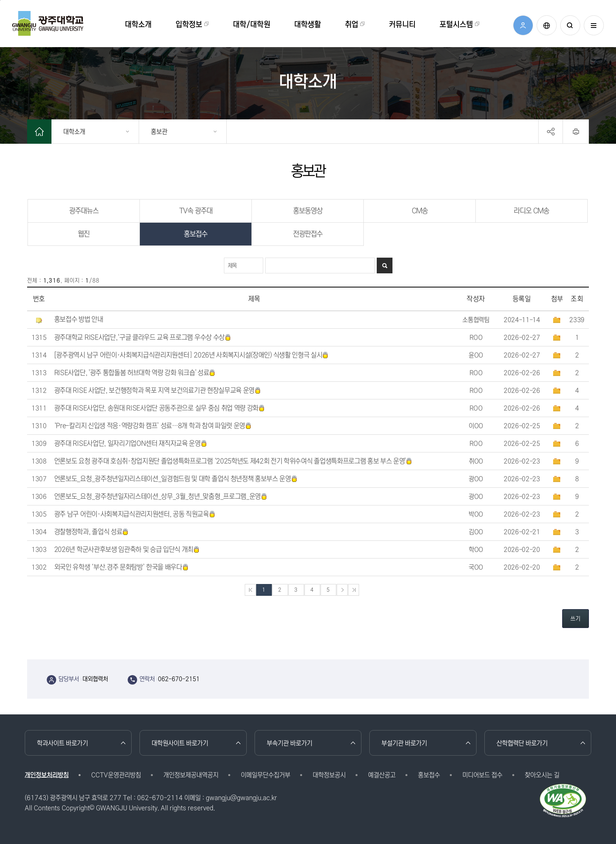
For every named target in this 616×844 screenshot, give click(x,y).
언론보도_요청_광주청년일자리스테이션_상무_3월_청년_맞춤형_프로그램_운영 (161, 497)
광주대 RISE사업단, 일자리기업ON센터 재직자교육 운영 (131, 444)
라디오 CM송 (532, 211)
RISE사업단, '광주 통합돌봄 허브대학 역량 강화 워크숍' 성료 (135, 373)
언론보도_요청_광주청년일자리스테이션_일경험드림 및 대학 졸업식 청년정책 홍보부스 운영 (176, 479)
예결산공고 (382, 775)
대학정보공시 (329, 775)
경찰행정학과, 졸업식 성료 (92, 532)
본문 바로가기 (0, 0)
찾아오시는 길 (542, 775)
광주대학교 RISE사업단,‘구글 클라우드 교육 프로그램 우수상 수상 (143, 338)
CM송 (420, 211)
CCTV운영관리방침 (116, 775)
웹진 (84, 234)
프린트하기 (576, 132)
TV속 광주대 (196, 211)
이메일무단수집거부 (266, 775)
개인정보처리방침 (47, 775)
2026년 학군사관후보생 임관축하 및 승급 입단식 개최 (127, 550)
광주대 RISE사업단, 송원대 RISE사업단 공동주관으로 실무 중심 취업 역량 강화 (159, 408)
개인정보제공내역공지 (191, 775)
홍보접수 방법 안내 (79, 319)
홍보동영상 (308, 211)
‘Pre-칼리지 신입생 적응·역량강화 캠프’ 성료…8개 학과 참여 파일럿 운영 (153, 426)
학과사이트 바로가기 (62, 743)
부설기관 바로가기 (404, 743)
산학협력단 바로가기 (522, 743)
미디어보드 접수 (482, 775)
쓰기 (576, 619)
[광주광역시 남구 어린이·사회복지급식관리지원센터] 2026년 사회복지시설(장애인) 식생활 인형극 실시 (192, 355)
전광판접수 (308, 234)
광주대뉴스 (84, 211)
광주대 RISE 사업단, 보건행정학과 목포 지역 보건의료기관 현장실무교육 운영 (158, 391)
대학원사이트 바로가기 (180, 743)
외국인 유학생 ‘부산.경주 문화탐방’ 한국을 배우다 (121, 567)
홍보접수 (196, 234)
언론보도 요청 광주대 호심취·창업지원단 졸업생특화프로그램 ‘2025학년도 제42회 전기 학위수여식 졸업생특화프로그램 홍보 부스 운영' (233, 461)
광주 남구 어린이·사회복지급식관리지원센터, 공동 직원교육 (135, 514)
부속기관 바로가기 (290, 743)
